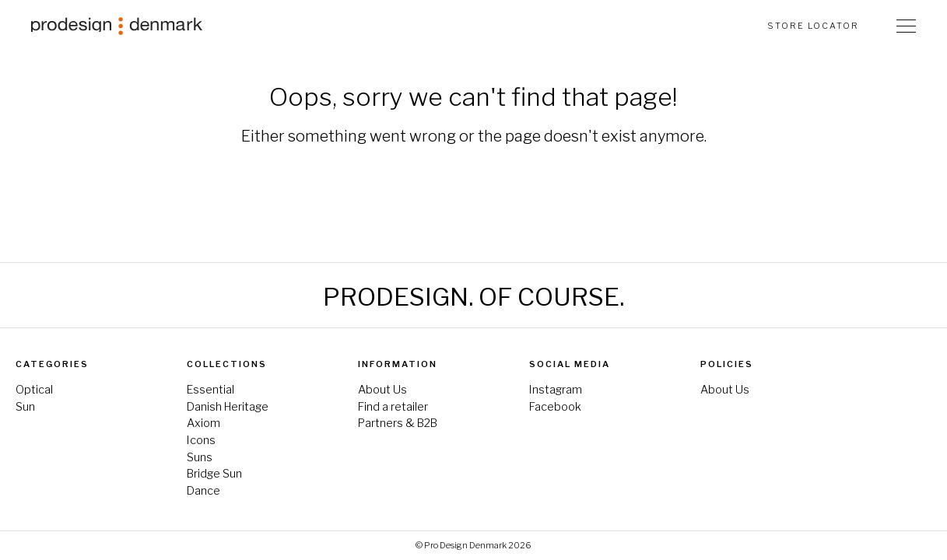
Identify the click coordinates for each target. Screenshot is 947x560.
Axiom (203, 423)
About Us (382, 390)
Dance (203, 491)
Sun (25, 407)
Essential (210, 390)
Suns (200, 457)
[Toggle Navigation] (906, 26)
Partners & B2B (398, 423)
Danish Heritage (228, 407)
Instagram (556, 390)
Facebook (555, 407)
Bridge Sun (214, 474)
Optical (34, 390)
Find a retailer (393, 407)
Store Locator (813, 26)
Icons (201, 440)
